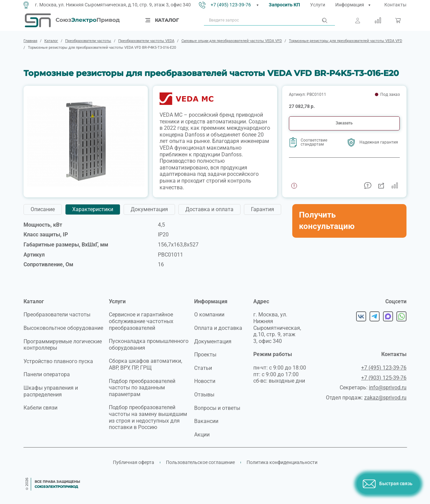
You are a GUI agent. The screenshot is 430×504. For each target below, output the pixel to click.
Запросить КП (284, 5)
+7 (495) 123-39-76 (231, 5)
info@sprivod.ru (388, 387)
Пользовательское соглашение (200, 462)
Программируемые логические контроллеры (63, 345)
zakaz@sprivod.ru (385, 398)
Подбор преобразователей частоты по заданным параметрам (142, 388)
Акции (202, 435)
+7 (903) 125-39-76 (384, 378)
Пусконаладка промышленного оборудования (149, 344)
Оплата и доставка (218, 328)
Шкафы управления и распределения (51, 391)
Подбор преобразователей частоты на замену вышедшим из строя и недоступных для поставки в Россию (148, 417)
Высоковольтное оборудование (63, 328)
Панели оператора (47, 374)
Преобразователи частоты (57, 315)
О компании (209, 315)
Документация (213, 341)
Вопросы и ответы (217, 408)
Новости (205, 381)
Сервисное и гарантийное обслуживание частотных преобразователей (141, 321)
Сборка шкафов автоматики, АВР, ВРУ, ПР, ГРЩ (145, 364)
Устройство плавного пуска (58, 361)
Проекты (205, 355)
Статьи (203, 368)
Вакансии (206, 421)
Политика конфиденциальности (282, 462)
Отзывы (204, 395)
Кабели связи (40, 408)
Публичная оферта (134, 462)
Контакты (395, 5)
